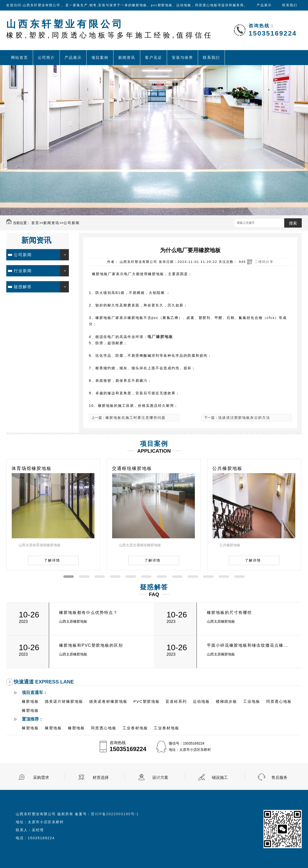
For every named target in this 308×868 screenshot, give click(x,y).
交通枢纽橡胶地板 (132, 468)
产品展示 (264, 5)
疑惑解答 (23, 287)
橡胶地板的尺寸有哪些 (229, 613)
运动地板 (201, 701)
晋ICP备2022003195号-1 (115, 814)
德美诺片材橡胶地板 (64, 701)
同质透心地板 (279, 701)
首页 (35, 223)
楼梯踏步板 (226, 701)
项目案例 (100, 57)
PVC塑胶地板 (147, 701)
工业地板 (252, 701)
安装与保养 (182, 57)
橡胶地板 (30, 701)
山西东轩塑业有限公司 (110, 29)
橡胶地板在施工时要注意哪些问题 (135, 418)
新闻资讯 (127, 57)
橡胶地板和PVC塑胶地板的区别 (91, 645)
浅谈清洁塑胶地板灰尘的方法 (244, 418)
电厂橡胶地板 (160, 337)
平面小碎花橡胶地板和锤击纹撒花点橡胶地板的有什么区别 (249, 645)
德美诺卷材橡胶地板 (108, 701)
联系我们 (290, 5)
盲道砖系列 (176, 701)
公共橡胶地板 (227, 468)
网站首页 (20, 57)
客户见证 (153, 57)
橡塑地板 (30, 710)
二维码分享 (264, 262)
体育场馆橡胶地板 (32, 468)
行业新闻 (23, 271)
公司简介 (46, 57)
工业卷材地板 (135, 728)
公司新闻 (72, 223)
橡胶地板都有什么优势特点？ (88, 613)
